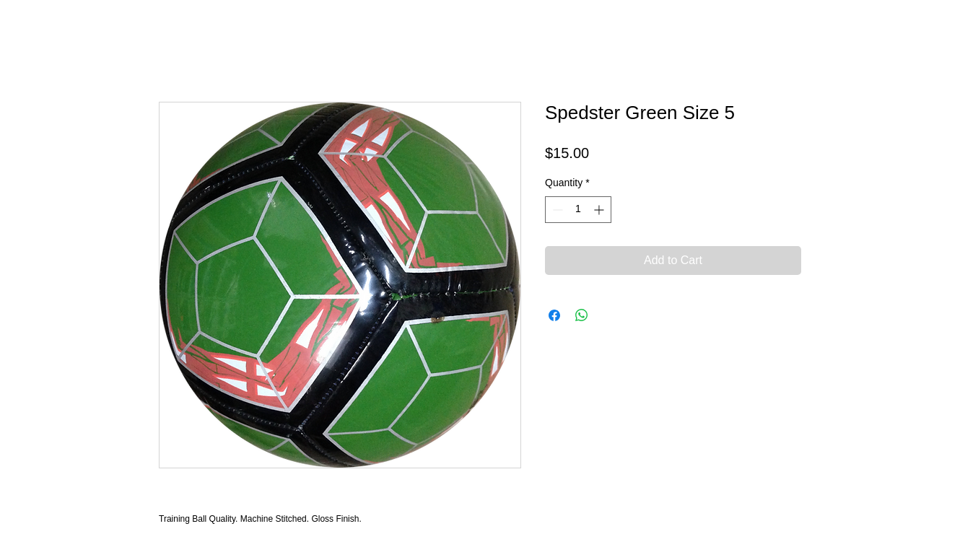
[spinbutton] (578, 210)
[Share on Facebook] (554, 315)
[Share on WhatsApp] (582, 315)
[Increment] (600, 210)
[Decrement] (556, 210)
